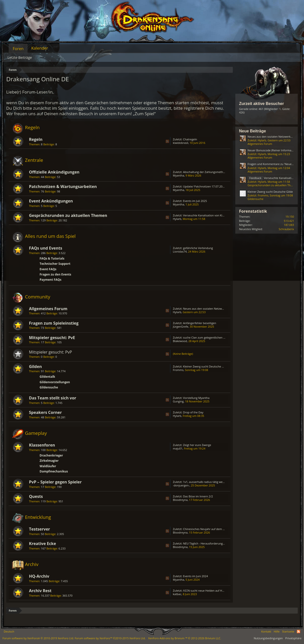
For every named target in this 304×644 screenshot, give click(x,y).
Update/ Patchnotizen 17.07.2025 (204, 186)
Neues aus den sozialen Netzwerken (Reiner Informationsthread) (224, 309)
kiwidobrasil (180, 143)
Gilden (35, 367)
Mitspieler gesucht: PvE (52, 338)
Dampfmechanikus (54, 471)
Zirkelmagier (49, 461)
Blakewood (180, 341)
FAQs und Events (46, 248)
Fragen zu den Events (55, 274)
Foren (18, 49)
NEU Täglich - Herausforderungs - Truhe (209, 543)
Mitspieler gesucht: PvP (50, 352)
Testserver (39, 529)
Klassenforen (42, 445)
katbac (177, 594)
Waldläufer (48, 466)
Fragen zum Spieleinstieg (54, 323)
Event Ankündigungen (51, 201)
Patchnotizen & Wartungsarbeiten (63, 186)
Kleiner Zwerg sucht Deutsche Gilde (206, 366)
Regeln (32, 127)
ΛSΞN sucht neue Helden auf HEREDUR (208, 591)
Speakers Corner (45, 412)
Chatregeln (190, 139)
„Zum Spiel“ (144, 114)
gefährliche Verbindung (198, 248)
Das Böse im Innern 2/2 (198, 496)
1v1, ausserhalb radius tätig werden (206, 482)
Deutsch (9, 631)
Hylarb (177, 219)
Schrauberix (286, 229)
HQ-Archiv (39, 576)
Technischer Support (55, 264)
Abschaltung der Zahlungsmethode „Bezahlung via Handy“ (220, 172)
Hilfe (277, 631)
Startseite (288, 631)
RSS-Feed (167, 141)
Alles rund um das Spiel (50, 236)
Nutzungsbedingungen (268, 638)
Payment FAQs (51, 280)
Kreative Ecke (42, 544)
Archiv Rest (40, 591)
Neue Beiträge (253, 131)
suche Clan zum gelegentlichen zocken (208, 337)
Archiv (32, 564)
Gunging (178, 401)
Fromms (178, 370)
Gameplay (36, 433)
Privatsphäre (293, 638)
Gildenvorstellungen (55, 382)
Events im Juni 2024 (196, 576)
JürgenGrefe (181, 326)
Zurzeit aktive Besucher (262, 104)
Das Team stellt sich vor (53, 398)
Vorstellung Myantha (196, 398)
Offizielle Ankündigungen (54, 172)
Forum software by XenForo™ (110, 638)
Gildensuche (49, 387)
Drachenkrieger (51, 455)
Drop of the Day (193, 412)
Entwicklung (38, 517)
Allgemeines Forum (48, 309)
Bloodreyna (180, 500)
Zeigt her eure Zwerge (197, 445)
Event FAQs (48, 269)
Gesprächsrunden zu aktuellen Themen (68, 215)
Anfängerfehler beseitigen (200, 323)
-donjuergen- (181, 485)
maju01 (178, 448)
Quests (36, 496)
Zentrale (34, 160)
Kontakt (266, 631)
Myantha (178, 175)
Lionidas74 (180, 251)
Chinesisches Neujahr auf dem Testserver (210, 529)
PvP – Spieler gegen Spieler (55, 482)
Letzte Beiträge (20, 57)
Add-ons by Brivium (185, 638)
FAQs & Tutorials (52, 258)
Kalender (40, 48)
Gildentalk (47, 377)
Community (38, 297)
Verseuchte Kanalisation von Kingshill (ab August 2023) (218, 215)
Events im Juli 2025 (195, 201)
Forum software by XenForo (38, 638)
